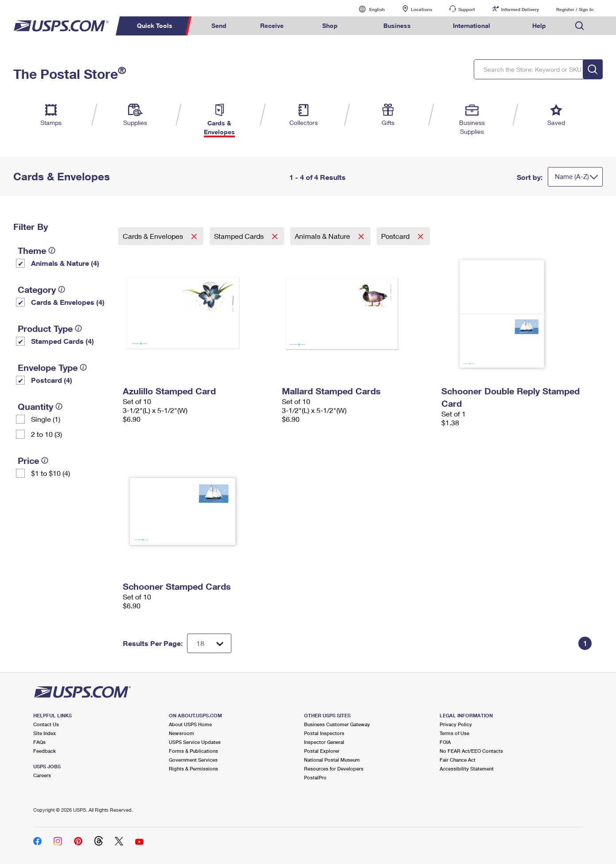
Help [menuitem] (539, 25)
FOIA (445, 742)
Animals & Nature (323, 236)
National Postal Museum (332, 760)
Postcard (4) (52, 380)
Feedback (45, 751)
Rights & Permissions (193, 769)
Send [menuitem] (219, 25)
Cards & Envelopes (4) (68, 302)
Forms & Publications (193, 751)
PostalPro (315, 777)
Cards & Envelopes (154, 236)
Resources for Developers (334, 769)
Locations (421, 9)
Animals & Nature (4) (65, 263)
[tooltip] (52, 250)
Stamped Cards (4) (62, 341)
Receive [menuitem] (272, 25)
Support (467, 9)
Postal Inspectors (324, 733)
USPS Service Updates (195, 742)
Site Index (45, 733)
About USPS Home (190, 724)
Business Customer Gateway (337, 724)
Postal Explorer (322, 751)
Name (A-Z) (572, 176)
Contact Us (46, 724)
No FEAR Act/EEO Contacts (471, 751)
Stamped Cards (240, 236)
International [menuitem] (472, 25)
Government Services (193, 760)
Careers (42, 775)
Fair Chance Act (458, 760)
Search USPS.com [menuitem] (580, 26)
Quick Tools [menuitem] (155, 25)
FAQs (39, 742)
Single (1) (46, 419)
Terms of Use (454, 733)
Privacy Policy (456, 724)
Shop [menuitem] (330, 25)
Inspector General (324, 742)
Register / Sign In (575, 9)
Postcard (396, 236)
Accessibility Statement (467, 769)
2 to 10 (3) (47, 434)
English (368, 9)
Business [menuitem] (397, 25)
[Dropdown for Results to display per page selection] (209, 643)
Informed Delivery (520, 9)
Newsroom (181, 733)
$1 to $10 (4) (51, 473)
